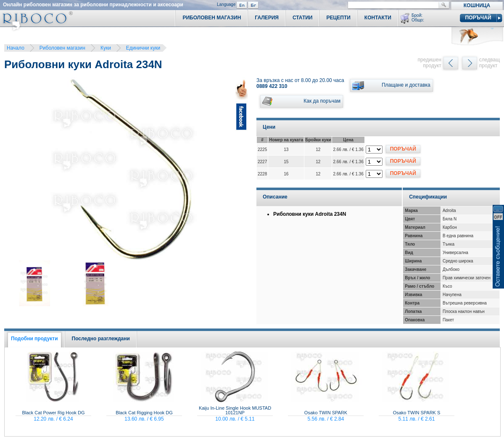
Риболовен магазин (62, 48)
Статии (303, 18)
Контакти (378, 18)
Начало (16, 48)
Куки (106, 48)
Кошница (477, 5)
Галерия (267, 18)
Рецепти (338, 18)
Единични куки (143, 48)
